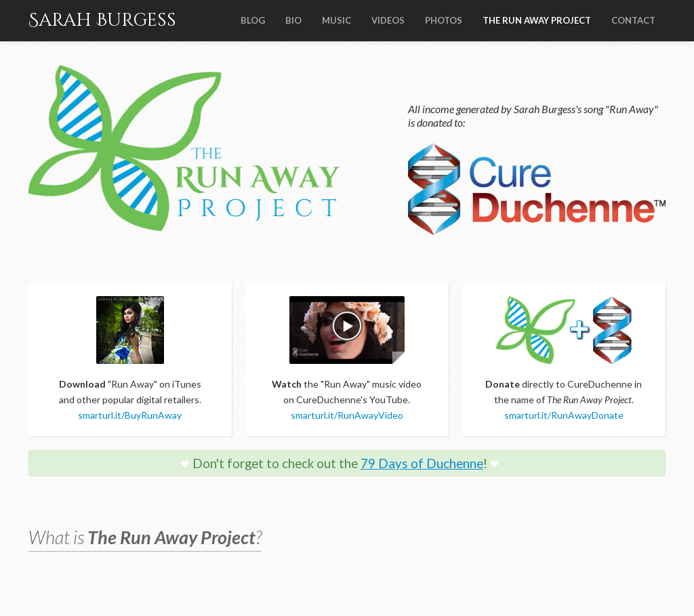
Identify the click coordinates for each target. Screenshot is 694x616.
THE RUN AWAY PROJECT (537, 20)
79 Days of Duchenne (422, 464)
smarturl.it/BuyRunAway (130, 415)
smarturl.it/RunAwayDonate (564, 415)
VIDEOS (388, 20)
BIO (293, 20)
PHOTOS (444, 20)
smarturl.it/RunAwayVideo (347, 415)
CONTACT (633, 20)
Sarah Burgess (102, 20)
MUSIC (336, 20)
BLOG (253, 20)
